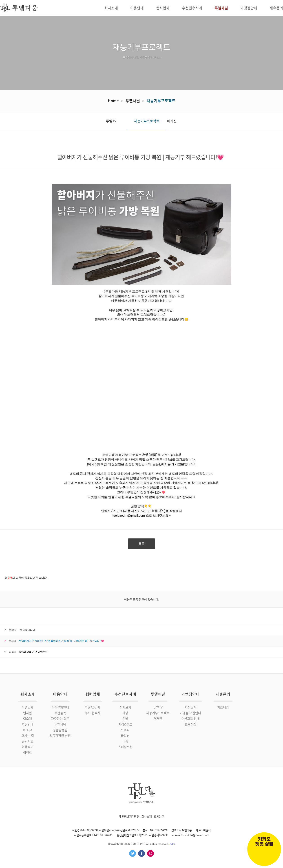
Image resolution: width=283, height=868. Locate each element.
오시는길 (159, 816)
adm (172, 844)
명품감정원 (60, 730)
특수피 (125, 730)
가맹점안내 (190, 694)
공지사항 (28, 741)
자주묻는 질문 (60, 718)
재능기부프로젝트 (161, 101)
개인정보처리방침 (129, 816)
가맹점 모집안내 (190, 713)
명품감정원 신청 (60, 735)
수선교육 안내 (190, 718)
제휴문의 (223, 694)
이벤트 (28, 752)
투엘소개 (28, 707)
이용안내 (60, 694)
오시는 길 (28, 735)
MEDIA (28, 730)
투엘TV (111, 121)
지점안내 (28, 724)
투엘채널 (133, 101)
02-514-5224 (159, 831)
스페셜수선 (125, 747)
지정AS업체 (93, 707)
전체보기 (125, 707)
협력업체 (93, 694)
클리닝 (125, 735)
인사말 (28, 713)
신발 (125, 718)
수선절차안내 (60, 707)
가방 (125, 713)
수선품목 (60, 713)
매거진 (172, 121)
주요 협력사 (93, 713)
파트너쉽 (223, 707)
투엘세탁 (60, 724)
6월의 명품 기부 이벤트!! (33, 652)
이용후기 (28, 747)
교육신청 (190, 724)
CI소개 (28, 718)
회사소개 (28, 694)
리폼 (125, 741)
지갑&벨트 (125, 724)
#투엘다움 (111, 291)
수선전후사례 (125, 694)
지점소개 (190, 707)
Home (113, 101)
